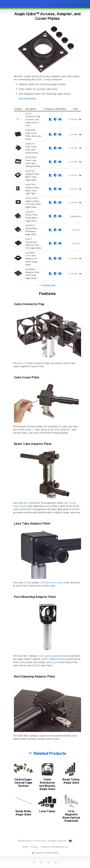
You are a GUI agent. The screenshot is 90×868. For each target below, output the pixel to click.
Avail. (76, 109)
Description (31, 109)
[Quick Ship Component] (80, 119)
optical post (52, 662)
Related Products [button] (50, 754)
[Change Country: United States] (70, 841)
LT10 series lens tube (51, 583)
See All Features (28, 99)
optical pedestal (54, 656)
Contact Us (76, 216)
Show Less (47, 285)
